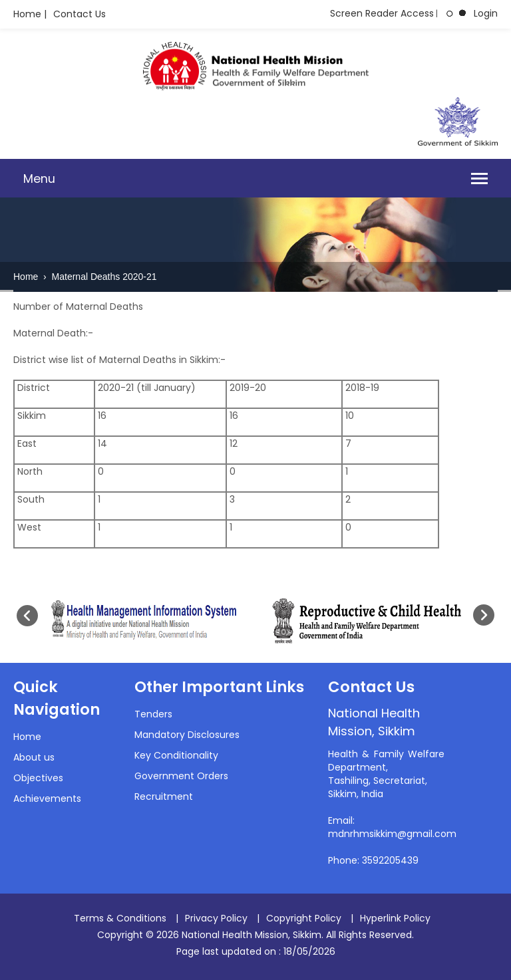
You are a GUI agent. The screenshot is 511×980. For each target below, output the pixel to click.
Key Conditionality (176, 755)
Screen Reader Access (382, 13)
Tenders (153, 714)
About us (34, 757)
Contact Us (80, 14)
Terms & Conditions (120, 918)
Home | (30, 14)
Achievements (47, 798)
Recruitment (164, 796)
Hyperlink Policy (395, 918)
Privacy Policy (216, 918)
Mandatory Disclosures (187, 735)
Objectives (38, 778)
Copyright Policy (304, 918)
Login (486, 13)
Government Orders (181, 776)
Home (27, 277)
